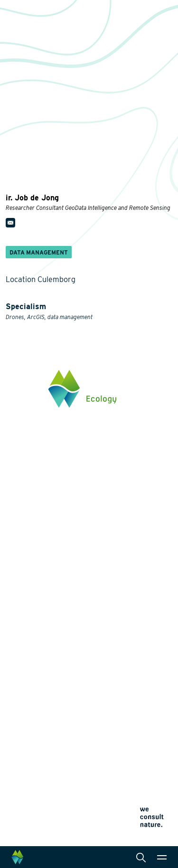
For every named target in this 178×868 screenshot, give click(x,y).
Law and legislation (131, 684)
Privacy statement (28, 801)
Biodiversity (24, 585)
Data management (129, 669)
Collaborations (29, 721)
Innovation (23, 671)
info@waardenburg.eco (41, 484)
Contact (18, 753)
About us (20, 705)
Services (115, 570)
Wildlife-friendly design (42, 616)
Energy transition (32, 601)
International (121, 654)
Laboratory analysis (131, 612)
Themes (18, 570)
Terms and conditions (33, 824)
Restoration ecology (37, 658)
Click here (21, 514)
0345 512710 (24, 475)
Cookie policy (23, 812)
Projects (19, 684)
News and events (33, 737)
